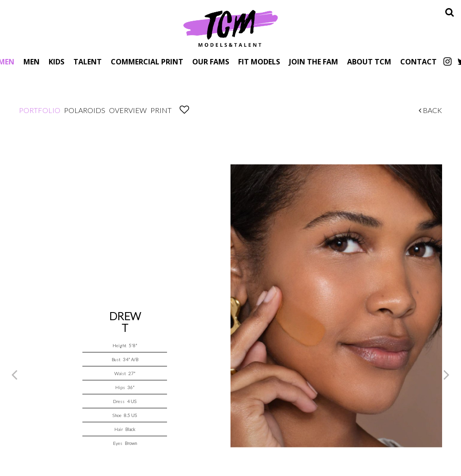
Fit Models (259, 61)
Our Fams (211, 61)
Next (447, 374)
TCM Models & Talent (230, 28)
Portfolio (40, 110)
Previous (14, 374)
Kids (56, 61)
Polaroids (85, 110)
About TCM (369, 61)
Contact (418, 61)
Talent (88, 61)
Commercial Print (147, 61)
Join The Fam (314, 61)
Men (32, 61)
